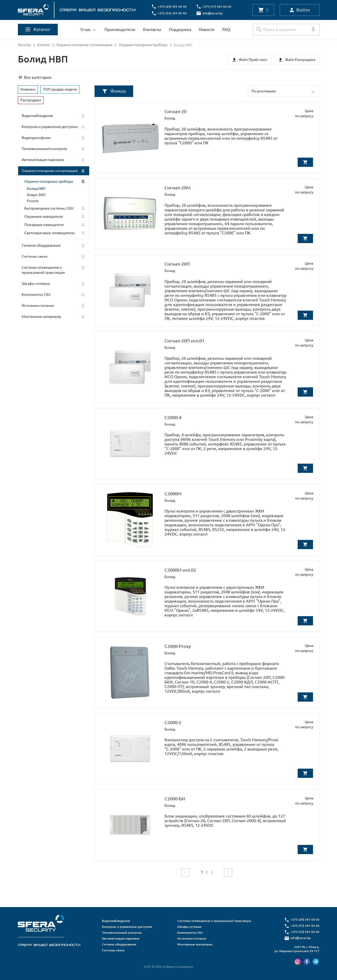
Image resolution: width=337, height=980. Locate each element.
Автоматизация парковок (43, 160)
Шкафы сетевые (36, 283)
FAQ (226, 29)
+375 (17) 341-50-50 (217, 7)
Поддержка (180, 29)
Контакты (152, 29)
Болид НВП (36, 189)
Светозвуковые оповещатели (49, 233)
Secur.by (25, 45)
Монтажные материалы (42, 316)
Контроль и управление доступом (50, 127)
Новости (207, 29)
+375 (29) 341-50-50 (173, 7)
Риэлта (33, 201)
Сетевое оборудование (41, 245)
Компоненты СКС (36, 294)
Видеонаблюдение (37, 116)
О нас (86, 29)
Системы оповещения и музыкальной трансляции (43, 270)
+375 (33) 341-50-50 (173, 13)
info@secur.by (213, 13)
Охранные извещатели (44, 216)
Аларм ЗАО (36, 194)
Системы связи (34, 256)
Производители (120, 29)
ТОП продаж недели (60, 89)
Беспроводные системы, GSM (49, 208)
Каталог (44, 45)
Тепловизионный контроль (44, 149)
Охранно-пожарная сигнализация (84, 45)
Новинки (28, 89)
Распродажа (31, 100)
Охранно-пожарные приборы (143, 45)
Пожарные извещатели (44, 224)
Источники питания (38, 305)
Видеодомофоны (36, 138)
